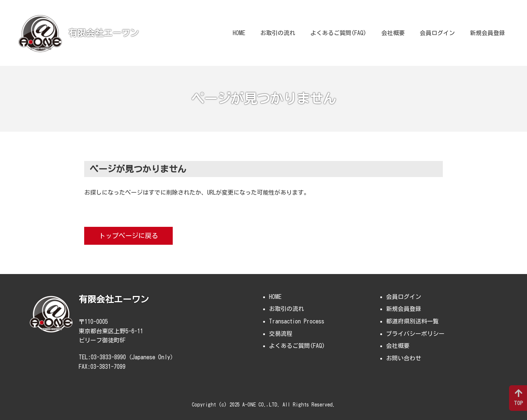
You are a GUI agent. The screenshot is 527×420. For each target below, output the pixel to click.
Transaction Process (297, 321)
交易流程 (281, 334)
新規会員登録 (487, 33)
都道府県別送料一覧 (412, 321)
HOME (239, 33)
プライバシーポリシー (415, 334)
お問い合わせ (404, 358)
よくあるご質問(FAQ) (338, 33)
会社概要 (393, 33)
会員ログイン (437, 33)
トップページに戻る (128, 236)
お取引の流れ (278, 33)
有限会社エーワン (104, 33)
